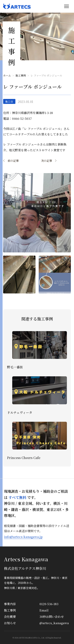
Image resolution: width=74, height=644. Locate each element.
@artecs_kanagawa (54, 623)
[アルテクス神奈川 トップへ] (17, 6)
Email (44, 610)
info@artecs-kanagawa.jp (23, 537)
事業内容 (10, 604)
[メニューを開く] (67, 6)
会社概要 (10, 617)
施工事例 (21, 75)
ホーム (7, 75)
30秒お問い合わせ (52, 617)
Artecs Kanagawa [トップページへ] (26, 559)
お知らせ (10, 623)
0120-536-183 (49, 604)
